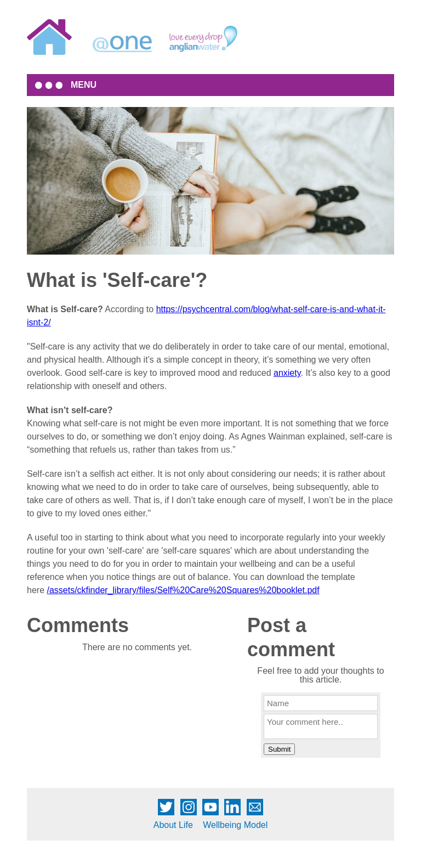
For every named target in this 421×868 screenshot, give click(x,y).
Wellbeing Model (235, 825)
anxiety (287, 373)
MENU (84, 85)
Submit (279, 749)
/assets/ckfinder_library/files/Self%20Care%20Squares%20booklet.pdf (183, 590)
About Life (173, 825)
